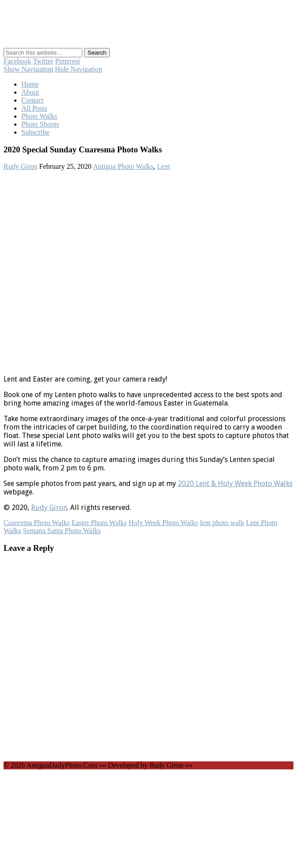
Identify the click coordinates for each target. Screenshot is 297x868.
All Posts (34, 108)
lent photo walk (222, 523)
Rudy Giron (20, 166)
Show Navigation (28, 69)
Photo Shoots (40, 124)
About (30, 92)
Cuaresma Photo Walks (37, 523)
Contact (32, 100)
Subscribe (35, 132)
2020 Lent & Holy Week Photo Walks (235, 484)
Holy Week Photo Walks (163, 523)
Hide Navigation (79, 69)
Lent (163, 166)
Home (30, 84)
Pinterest (68, 61)
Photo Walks (39, 116)
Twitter (43, 61)
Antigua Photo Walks (123, 166)
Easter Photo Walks (99, 523)
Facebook (17, 61)
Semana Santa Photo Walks (62, 531)
